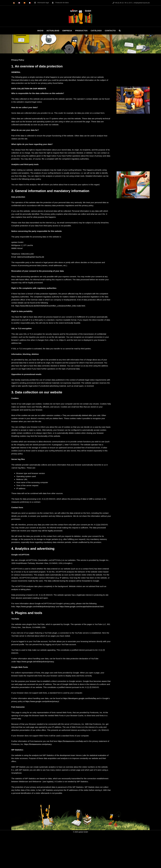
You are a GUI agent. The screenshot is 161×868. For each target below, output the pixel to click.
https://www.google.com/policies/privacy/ (42, 701)
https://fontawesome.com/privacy (38, 744)
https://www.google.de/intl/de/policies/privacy (35, 662)
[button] (120, 31)
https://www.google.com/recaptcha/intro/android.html (82, 606)
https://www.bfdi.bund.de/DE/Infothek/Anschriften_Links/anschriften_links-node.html (50, 306)
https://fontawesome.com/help (70, 741)
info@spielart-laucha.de (142, 3)
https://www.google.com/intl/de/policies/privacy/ (36, 606)
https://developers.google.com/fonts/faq (80, 698)
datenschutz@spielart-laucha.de (31, 257)
